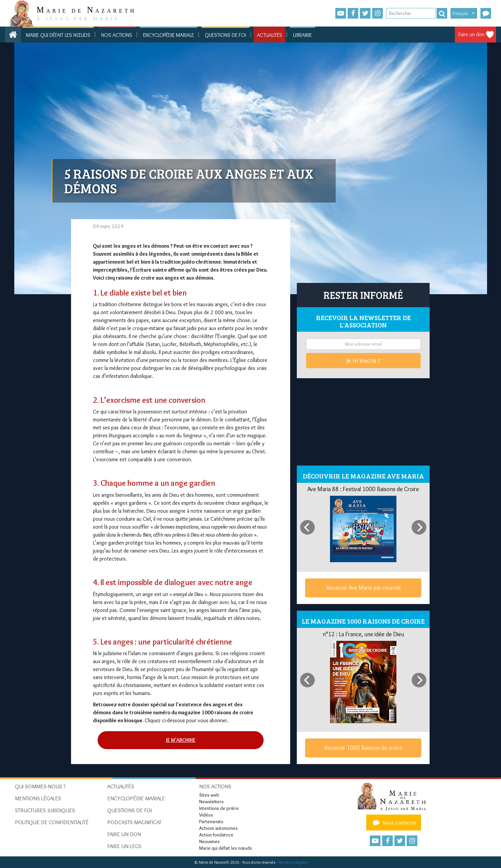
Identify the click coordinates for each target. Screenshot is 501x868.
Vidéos (206, 815)
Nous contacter (394, 823)
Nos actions (117, 35)
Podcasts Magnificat (134, 822)
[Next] (419, 527)
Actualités (270, 35)
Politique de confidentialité (52, 822)
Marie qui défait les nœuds (58, 35)
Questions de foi (225, 35)
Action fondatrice (216, 835)
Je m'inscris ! (363, 361)
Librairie (302, 35)
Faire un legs (124, 846)
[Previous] (307, 527)
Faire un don (471, 34)
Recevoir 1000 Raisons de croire (363, 748)
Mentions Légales (38, 798)
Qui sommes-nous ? (40, 786)
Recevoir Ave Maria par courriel (363, 588)
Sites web (209, 795)
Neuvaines (209, 841)
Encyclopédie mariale (168, 35)
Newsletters (211, 802)
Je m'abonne (181, 740)
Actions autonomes (218, 828)
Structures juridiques (45, 810)
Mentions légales (293, 862)
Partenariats (211, 822)
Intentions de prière (219, 808)
